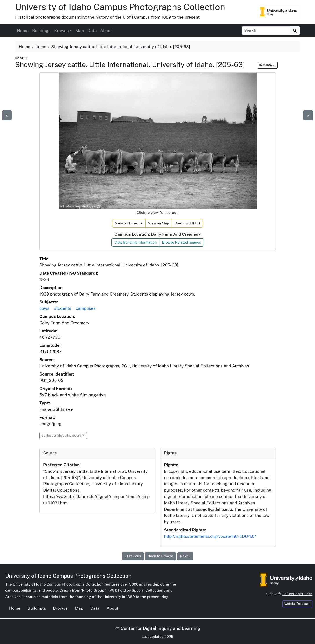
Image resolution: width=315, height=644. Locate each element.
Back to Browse (160, 556)
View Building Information (135, 242)
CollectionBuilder (297, 594)
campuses (86, 308)
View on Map (159, 223)
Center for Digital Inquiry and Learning (158, 628)
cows (44, 308)
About (106, 31)
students (63, 308)
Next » (185, 556)
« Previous (133, 556)
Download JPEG (187, 223)
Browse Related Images (181, 242)
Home (23, 31)
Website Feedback (297, 604)
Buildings (41, 31)
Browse (60, 608)
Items (41, 47)
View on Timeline (129, 223)
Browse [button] (61, 31)
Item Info (267, 65)
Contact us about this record (64, 435)
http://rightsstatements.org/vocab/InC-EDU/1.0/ (210, 536)
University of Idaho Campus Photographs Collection (120, 7)
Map (80, 31)
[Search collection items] (266, 31)
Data (92, 31)
